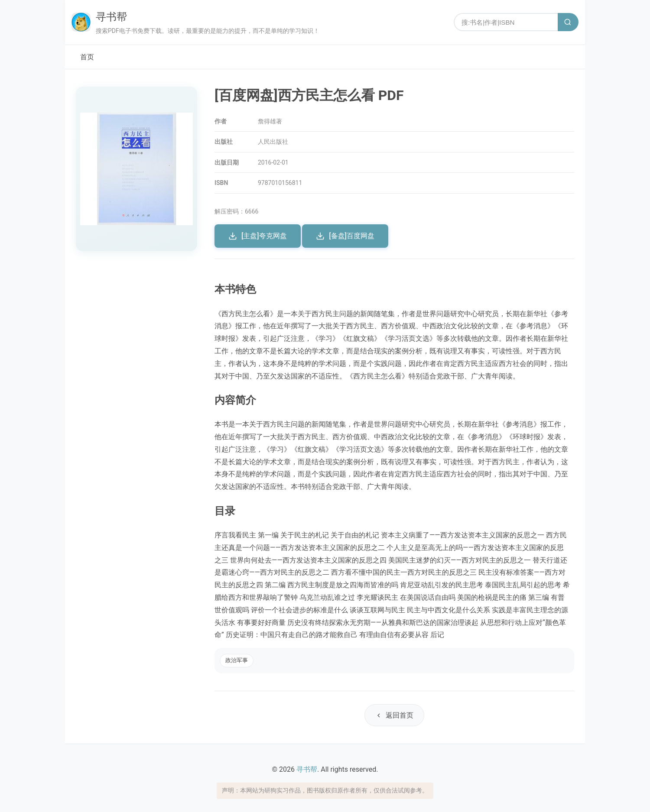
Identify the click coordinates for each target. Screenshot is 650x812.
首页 (87, 57)
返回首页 (394, 715)
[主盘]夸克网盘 (258, 236)
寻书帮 (111, 17)
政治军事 (237, 660)
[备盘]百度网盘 (345, 236)
